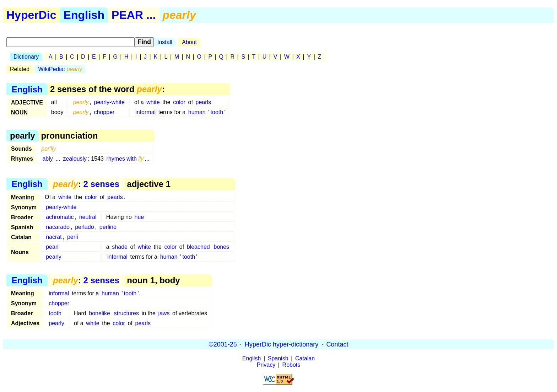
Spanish (278, 358)
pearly (54, 257)
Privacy (266, 365)
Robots (291, 365)
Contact (337, 344)
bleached (198, 247)
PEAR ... (134, 15)
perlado (84, 227)
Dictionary (26, 57)
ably (47, 159)
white (153, 102)
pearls (203, 102)
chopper (104, 112)
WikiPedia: (60, 69)
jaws (164, 313)
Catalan (305, 358)
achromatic (60, 217)
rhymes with (125, 159)
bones (222, 247)
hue (139, 217)
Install (165, 42)
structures (126, 313)
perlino (108, 227)
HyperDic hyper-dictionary (282, 344)
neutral (88, 217)
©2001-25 (223, 344)
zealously (75, 159)
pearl (52, 247)
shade (120, 247)
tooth (217, 112)
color (179, 102)
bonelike (99, 313)
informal (145, 112)
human (197, 112)
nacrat (54, 237)
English (84, 15)
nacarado (58, 227)
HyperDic (31, 15)
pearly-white (109, 102)
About (189, 42)
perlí (73, 237)
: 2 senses (86, 184)
